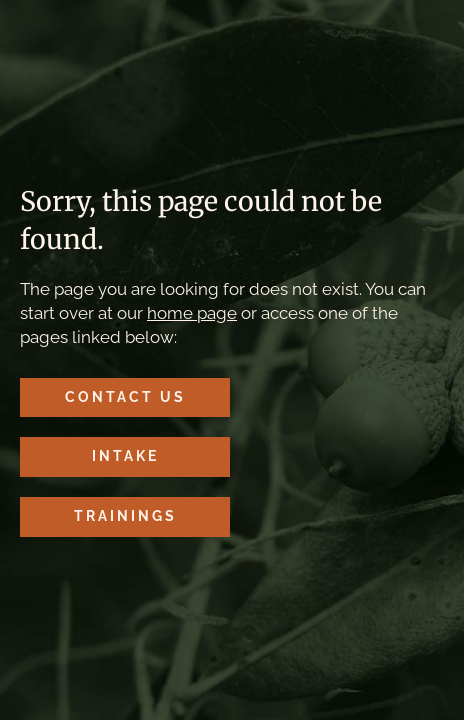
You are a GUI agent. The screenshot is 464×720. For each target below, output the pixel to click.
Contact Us (125, 397)
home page (192, 313)
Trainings (125, 516)
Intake (125, 456)
